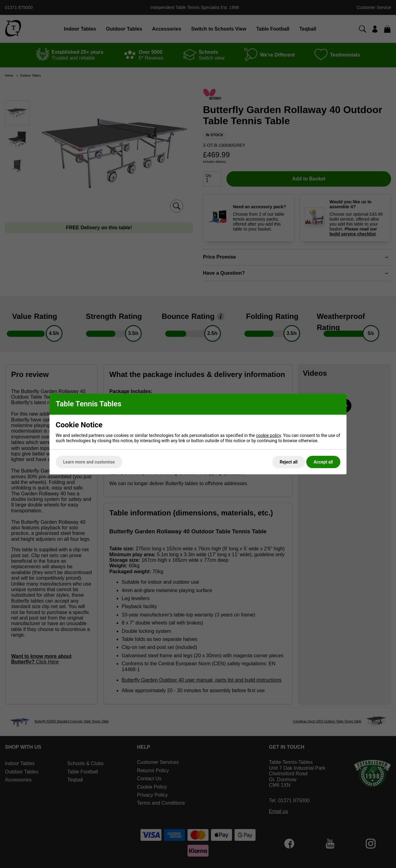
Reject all (289, 462)
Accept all (323, 462)
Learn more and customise (89, 462)
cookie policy (268, 435)
